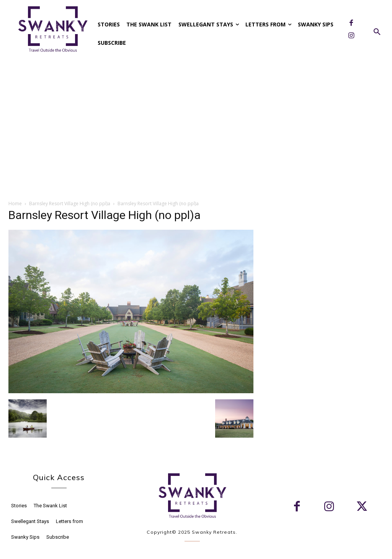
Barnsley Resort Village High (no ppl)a (70, 203)
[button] (377, 32)
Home (15, 203)
